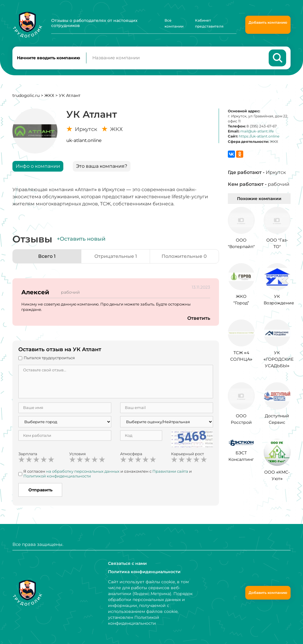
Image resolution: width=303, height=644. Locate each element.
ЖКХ (49, 96)
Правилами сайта (170, 472)
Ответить (199, 318)
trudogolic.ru (26, 96)
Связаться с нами (127, 563)
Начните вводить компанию (49, 58)
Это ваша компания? (102, 166)
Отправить (40, 490)
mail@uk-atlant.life (257, 132)
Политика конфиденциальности (144, 572)
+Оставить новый (81, 239)
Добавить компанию (268, 22)
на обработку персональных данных (83, 472)
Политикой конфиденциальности (57, 476)
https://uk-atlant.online (259, 137)
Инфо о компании (38, 166)
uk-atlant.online (84, 141)
